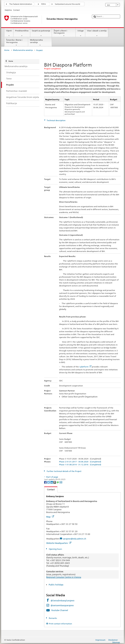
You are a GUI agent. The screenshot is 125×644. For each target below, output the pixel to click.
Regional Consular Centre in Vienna (64, 577)
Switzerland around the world (67, 4)
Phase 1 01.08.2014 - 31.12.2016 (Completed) (80, 465)
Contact (49, 489)
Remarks (53, 618)
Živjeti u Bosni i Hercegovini (64, 33)
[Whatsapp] (58, 482)
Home (7, 50)
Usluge (80, 33)
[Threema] (55, 482)
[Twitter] (49, 482)
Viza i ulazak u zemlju (97, 33)
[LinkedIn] (52, 482)
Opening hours (55, 549)
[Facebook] (46, 482)
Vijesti (9, 33)
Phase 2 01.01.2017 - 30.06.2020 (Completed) (80, 462)
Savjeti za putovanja (41, 33)
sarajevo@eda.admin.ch (74, 539)
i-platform (85, 367)
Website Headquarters (59, 543)
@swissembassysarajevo (62, 605)
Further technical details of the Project (64, 471)
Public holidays (56, 585)
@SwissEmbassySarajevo (62, 600)
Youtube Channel (60, 610)
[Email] (61, 482)
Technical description (56, 120)
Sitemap (116, 642)
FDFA (43, 4)
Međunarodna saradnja (40, 43)
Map (50, 517)
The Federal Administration (21, 4)
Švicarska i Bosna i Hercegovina (16, 43)
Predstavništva (22, 33)
